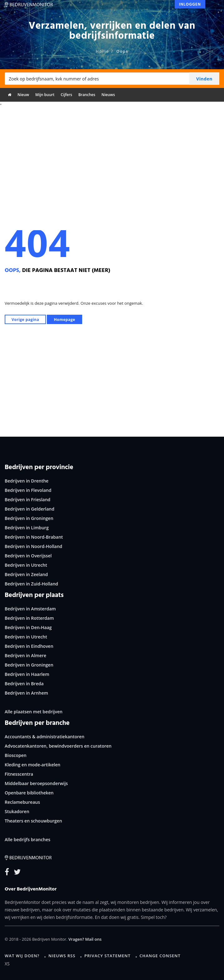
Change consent (160, 956)
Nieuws (108, 95)
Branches (87, 95)
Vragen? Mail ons (85, 939)
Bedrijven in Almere (25, 655)
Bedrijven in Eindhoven (29, 646)
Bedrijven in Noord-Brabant (34, 537)
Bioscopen (16, 755)
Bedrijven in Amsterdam (30, 609)
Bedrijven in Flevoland (28, 490)
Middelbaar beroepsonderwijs (36, 783)
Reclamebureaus (22, 802)
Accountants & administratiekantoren (45, 737)
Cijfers (66, 95)
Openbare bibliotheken (29, 793)
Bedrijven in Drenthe (27, 481)
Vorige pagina (25, 320)
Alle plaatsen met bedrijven (34, 712)
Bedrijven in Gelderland (30, 509)
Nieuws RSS (62, 956)
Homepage (64, 320)
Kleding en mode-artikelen (32, 765)
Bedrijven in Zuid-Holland (31, 584)
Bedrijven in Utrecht (26, 565)
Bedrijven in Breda (24, 684)
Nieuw (23, 95)
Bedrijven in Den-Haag (28, 627)
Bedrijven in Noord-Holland (33, 546)
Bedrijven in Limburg (27, 528)
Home (102, 51)
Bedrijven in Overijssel (28, 556)
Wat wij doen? (22, 956)
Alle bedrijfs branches (27, 839)
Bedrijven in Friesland (27, 500)
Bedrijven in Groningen (29, 518)
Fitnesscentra (19, 774)
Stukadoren (17, 811)
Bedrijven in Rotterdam (29, 618)
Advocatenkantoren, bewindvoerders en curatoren (58, 746)
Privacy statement (107, 956)
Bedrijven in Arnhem (26, 693)
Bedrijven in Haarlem (27, 674)
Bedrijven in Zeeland (26, 574)
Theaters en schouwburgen (33, 821)
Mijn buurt (45, 95)
